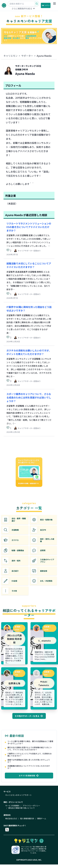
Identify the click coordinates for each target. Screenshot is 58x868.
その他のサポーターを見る (29, 716)
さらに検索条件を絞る (23, 8)
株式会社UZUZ (11, 818)
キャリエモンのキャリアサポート (19, 795)
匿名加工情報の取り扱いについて (22, 808)
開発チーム (42, 818)
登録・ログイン (46, 5)
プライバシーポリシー (31, 806)
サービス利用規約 (12, 806)
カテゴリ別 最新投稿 (29, 776)
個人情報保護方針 (27, 818)
